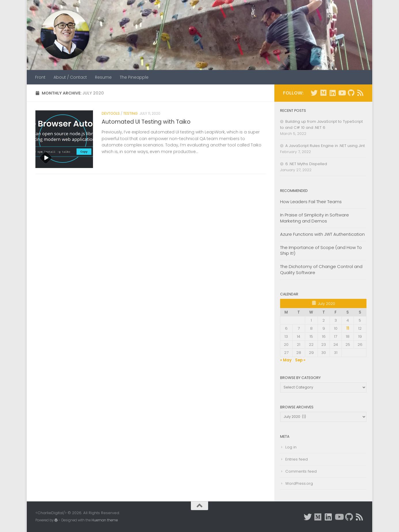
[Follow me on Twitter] (314, 93)
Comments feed (301, 471)
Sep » (300, 360)
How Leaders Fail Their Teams (311, 202)
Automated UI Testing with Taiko (146, 122)
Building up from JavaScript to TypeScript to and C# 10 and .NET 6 (321, 124)
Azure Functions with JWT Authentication (322, 234)
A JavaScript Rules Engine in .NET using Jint (325, 146)
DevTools (111, 113)
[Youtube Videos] (342, 93)
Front (40, 77)
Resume (103, 77)
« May (286, 360)
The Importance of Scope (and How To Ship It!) (321, 250)
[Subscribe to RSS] (360, 93)
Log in (291, 447)
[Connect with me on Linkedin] (332, 93)
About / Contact (70, 77)
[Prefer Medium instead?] (323, 93)
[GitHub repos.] (351, 93)
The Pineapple (134, 77)
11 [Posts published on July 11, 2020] (348, 328)
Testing (130, 113)
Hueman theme (105, 520)
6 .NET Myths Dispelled (306, 164)
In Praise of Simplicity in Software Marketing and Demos (315, 218)
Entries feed (297, 459)
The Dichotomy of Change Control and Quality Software (321, 269)
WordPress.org (299, 483)
